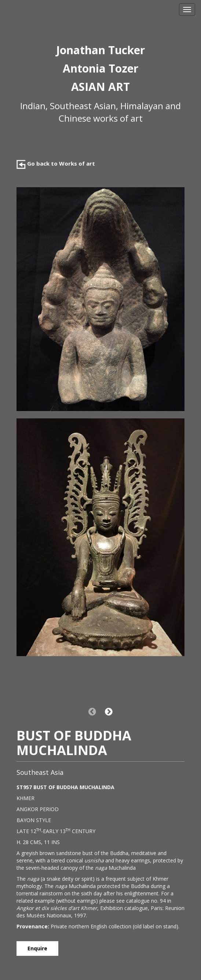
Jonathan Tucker (100, 50)
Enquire (37, 948)
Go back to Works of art (56, 163)
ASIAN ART (100, 87)
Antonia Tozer (100, 68)
